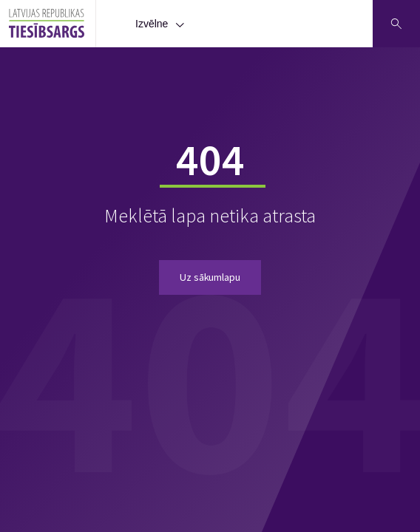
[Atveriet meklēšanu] (396, 24)
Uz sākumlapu (210, 277)
